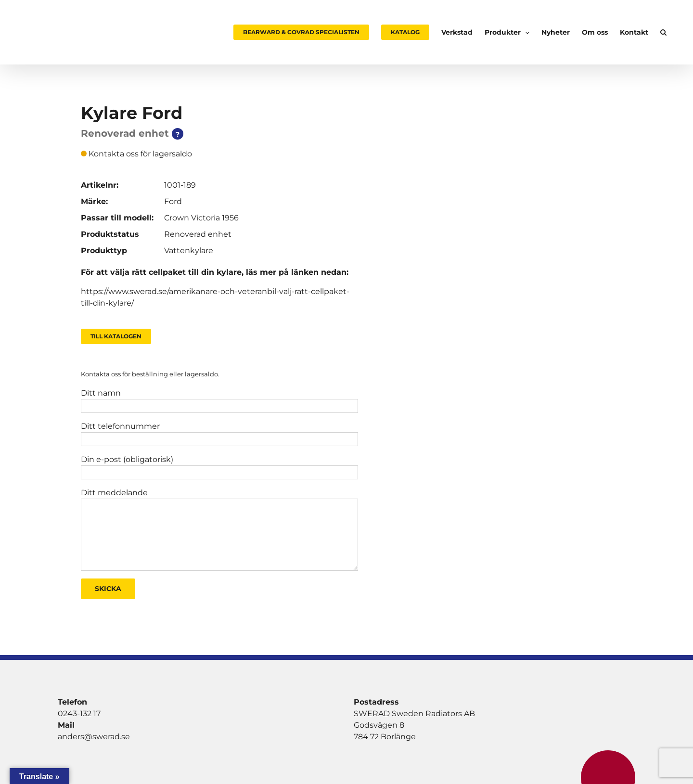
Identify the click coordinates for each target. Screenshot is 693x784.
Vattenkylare (189, 251)
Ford (173, 201)
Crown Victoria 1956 (201, 218)
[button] (663, 32)
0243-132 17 (79, 713)
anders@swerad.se (94, 737)
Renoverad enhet (198, 234)
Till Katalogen (116, 336)
